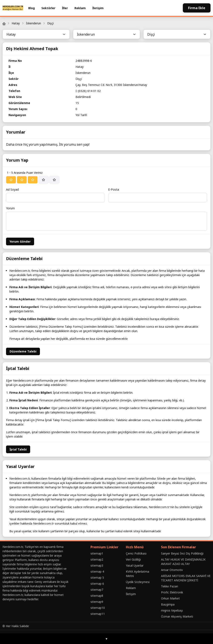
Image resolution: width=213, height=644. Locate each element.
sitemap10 (98, 608)
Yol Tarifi (81, 115)
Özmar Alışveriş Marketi (177, 616)
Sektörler (48, 8)
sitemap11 (98, 614)
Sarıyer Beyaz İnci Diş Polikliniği (182, 553)
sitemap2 (97, 559)
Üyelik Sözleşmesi (138, 582)
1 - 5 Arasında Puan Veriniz (25, 173)
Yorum (10, 208)
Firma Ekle (197, 8)
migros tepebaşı (172, 610)
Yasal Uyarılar (135, 565)
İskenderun (33, 23)
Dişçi (50, 23)
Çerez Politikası (136, 553)
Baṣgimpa (168, 604)
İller (65, 8)
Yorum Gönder (20, 241)
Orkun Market (170, 598)
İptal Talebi (18, 449)
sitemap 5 (97, 578)
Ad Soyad (12, 189)
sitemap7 (97, 590)
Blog (32, 8)
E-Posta (114, 189)
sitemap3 (97, 565)
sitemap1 (97, 553)
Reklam (80, 8)
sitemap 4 (97, 571)
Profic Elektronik (172, 592)
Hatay (16, 23)
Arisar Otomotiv (172, 570)
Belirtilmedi (83, 97)
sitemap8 (97, 596)
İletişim (98, 8)
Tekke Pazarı (170, 586)
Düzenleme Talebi (23, 351)
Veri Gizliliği (133, 559)
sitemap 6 (97, 584)
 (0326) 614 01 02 (88, 91)
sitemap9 (97, 602)
